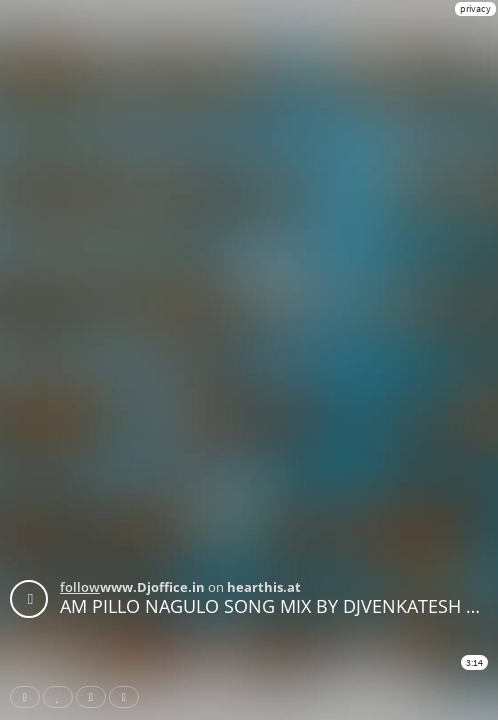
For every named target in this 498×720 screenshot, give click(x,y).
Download (128, 697)
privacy (475, 8)
